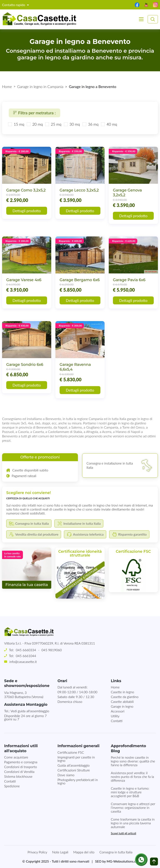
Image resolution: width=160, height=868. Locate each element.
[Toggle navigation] (141, 19)
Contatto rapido (14, 5)
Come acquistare (16, 757)
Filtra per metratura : (34, 113)
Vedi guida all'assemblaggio (30, 711)
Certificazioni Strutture (74, 770)
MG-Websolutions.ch (122, 861)
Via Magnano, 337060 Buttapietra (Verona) (24, 695)
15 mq (19, 124)
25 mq (56, 124)
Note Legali (60, 852)
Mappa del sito (84, 852)
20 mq (37, 124)
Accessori (118, 711)
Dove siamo (66, 775)
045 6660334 (26, 650)
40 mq (112, 124)
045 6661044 (26, 656)
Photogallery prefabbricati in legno (78, 781)
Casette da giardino (125, 697)
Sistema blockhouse (18, 776)
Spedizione (12, 786)
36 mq (93, 124)
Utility (115, 716)
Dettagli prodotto (27, 211)
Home (7, 87)
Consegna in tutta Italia (116, 852)
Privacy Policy (37, 852)
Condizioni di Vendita (19, 772)
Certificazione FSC (71, 752)
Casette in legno (122, 692)
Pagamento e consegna (21, 762)
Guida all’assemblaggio (74, 765)
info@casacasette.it (23, 662)
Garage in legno (122, 706)
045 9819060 (52, 650)
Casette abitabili (122, 701)
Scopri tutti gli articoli (123, 833)
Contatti (117, 721)
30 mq (75, 124)
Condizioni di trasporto (21, 767)
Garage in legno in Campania (40, 87)
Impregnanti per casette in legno (76, 759)
